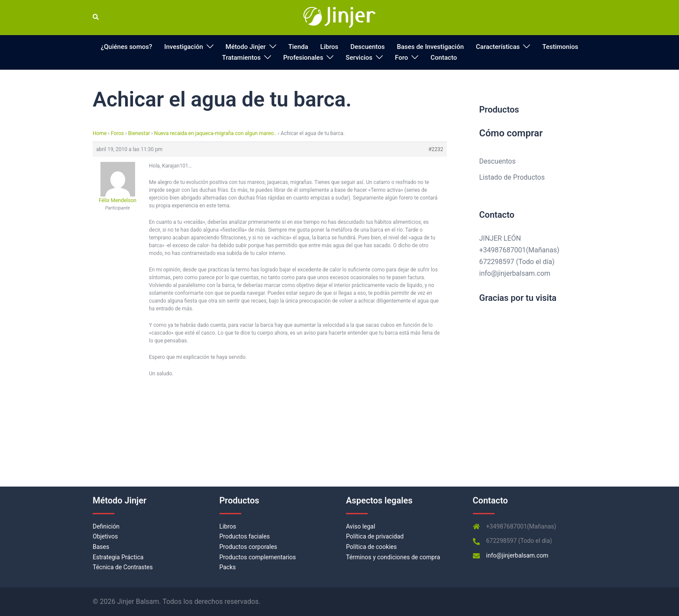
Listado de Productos (512, 177)
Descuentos (367, 47)
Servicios (359, 58)
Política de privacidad (375, 536)
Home (100, 133)
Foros (117, 133)
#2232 (436, 149)
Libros (330, 47)
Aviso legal (361, 526)
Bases (101, 547)
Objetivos (105, 536)
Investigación (184, 47)
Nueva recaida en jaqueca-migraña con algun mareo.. (215, 133)
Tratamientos (241, 58)
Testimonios (560, 47)
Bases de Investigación (430, 47)
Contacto (444, 58)
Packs (228, 567)
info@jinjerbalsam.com (515, 273)
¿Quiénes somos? (127, 47)
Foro (401, 58)
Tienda (298, 47)
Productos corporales (249, 547)
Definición (106, 526)
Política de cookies (371, 547)
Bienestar (139, 133)
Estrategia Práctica (118, 557)
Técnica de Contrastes (123, 567)
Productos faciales (245, 536)
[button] (96, 17)
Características (498, 47)
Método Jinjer (246, 47)
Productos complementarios (258, 557)
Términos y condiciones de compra (393, 557)
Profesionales (303, 58)
